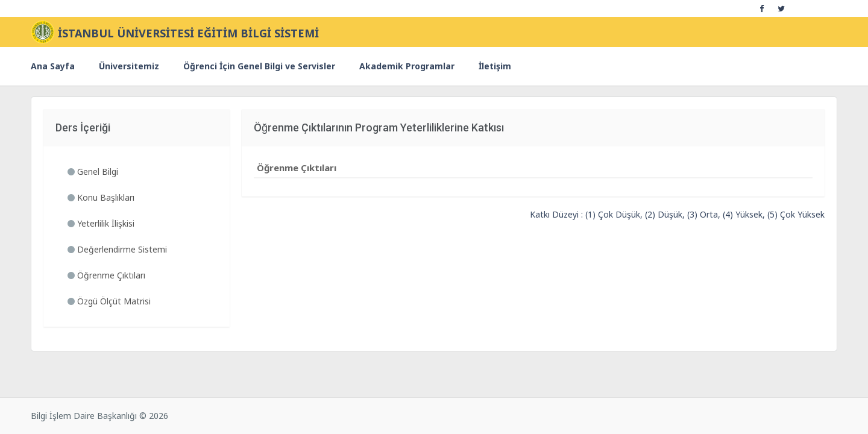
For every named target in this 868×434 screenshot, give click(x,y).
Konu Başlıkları (101, 197)
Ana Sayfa (53, 66)
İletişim (495, 66)
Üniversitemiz (129, 66)
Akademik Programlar (407, 66)
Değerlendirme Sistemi (117, 249)
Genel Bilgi (93, 171)
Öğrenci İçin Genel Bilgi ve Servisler (259, 66)
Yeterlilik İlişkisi (101, 223)
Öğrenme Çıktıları (106, 275)
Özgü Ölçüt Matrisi (109, 301)
